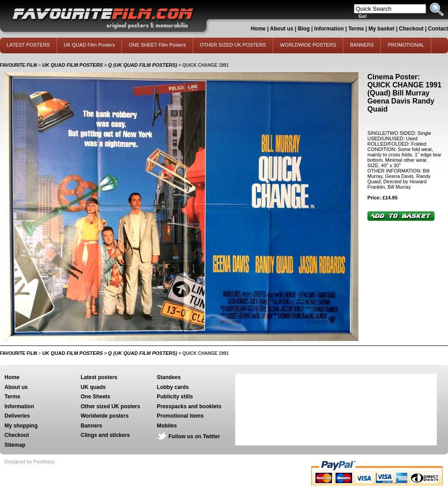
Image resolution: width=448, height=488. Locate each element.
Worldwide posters (105, 416)
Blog (304, 29)
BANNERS (362, 45)
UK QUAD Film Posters (89, 45)
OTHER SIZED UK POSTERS (233, 45)
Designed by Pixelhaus (30, 462)
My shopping (21, 426)
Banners (91, 426)
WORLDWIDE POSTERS (308, 45)
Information (329, 29)
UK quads (93, 387)
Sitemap (15, 445)
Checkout (412, 29)
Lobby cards (173, 387)
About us (282, 29)
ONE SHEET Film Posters (157, 45)
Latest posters (99, 377)
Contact (438, 29)
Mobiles (167, 426)
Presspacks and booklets (189, 406)
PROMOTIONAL (406, 45)
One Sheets (95, 397)
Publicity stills (175, 397)
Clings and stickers (105, 435)
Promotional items (180, 416)
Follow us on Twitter (194, 436)
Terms (356, 29)
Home (258, 29)
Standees (169, 377)
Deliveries (17, 416)
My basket (382, 29)
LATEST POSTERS (28, 45)
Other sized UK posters (110, 406)
